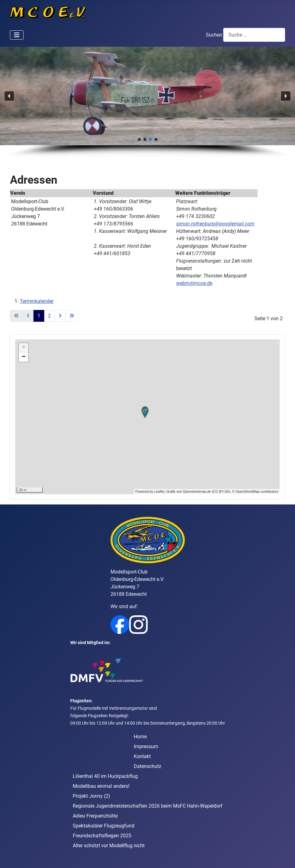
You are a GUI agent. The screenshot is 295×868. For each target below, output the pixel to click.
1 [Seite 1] (39, 316)
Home (140, 737)
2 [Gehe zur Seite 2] (49, 316)
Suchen (214, 35)
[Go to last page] (72, 316)
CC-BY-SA (221, 491)
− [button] (24, 357)
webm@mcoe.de (194, 283)
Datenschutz (147, 766)
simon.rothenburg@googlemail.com (215, 224)
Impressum (146, 746)
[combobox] (254, 35)
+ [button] (24, 348)
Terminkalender (37, 301)
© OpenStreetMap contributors (255, 491)
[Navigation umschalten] (17, 35)
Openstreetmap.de (197, 491)
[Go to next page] (60, 316)
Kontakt (142, 756)
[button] (9, 96)
